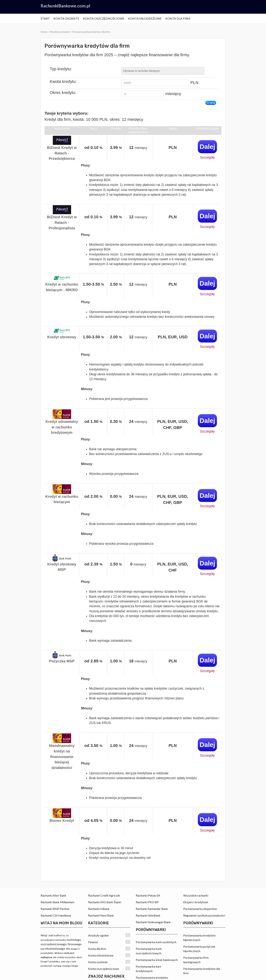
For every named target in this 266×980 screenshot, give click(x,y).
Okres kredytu (62, 93)
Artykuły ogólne (98, 935)
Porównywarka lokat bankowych (157, 960)
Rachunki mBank (99, 909)
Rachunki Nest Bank (101, 915)
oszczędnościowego (54, 944)
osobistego (74, 940)
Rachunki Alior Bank (53, 895)
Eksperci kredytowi (196, 902)
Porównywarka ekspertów (200, 909)
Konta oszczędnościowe (104, 18)
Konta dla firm (178, 18)
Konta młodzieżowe (145, 18)
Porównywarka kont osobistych (156, 942)
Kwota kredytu (63, 82)
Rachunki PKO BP (147, 902)
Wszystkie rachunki (196, 895)
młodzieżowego (55, 948)
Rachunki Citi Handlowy (56, 915)
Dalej (207, 147)
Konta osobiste (66, 18)
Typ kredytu (60, 69)
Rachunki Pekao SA (148, 895)
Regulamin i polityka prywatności (204, 915)
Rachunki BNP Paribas (55, 909)
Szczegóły (207, 157)
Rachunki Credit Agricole (104, 895)
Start (45, 18)
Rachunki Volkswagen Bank (153, 922)
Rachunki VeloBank (148, 915)
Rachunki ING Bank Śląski (105, 902)
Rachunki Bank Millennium (57, 902)
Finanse (93, 942)
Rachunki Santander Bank (152, 909)
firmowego (75, 944)
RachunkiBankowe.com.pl (65, 6)
